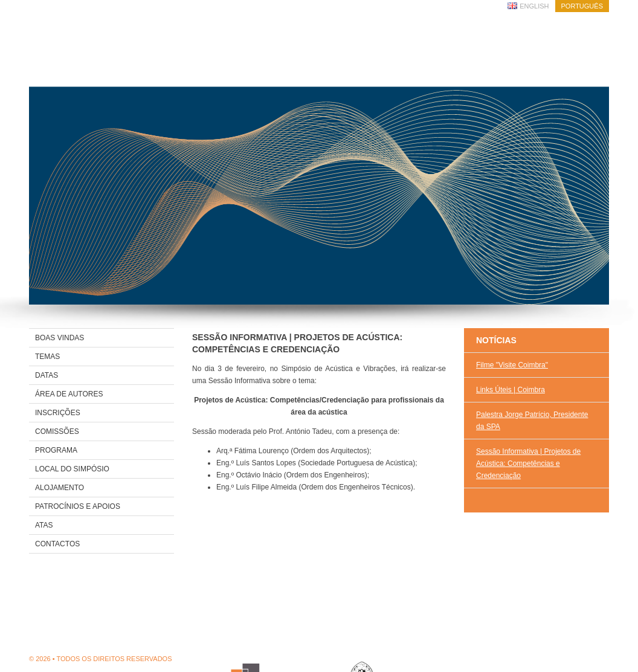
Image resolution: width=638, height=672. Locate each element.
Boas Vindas (60, 338)
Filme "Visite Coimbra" (512, 365)
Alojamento (60, 488)
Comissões (57, 431)
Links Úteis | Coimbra (511, 390)
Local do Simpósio (72, 469)
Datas (47, 375)
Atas (44, 525)
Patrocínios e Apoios (78, 506)
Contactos (57, 544)
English (534, 6)
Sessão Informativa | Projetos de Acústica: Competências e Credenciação (528, 464)
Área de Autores (69, 394)
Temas (47, 357)
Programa (56, 450)
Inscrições (58, 413)
